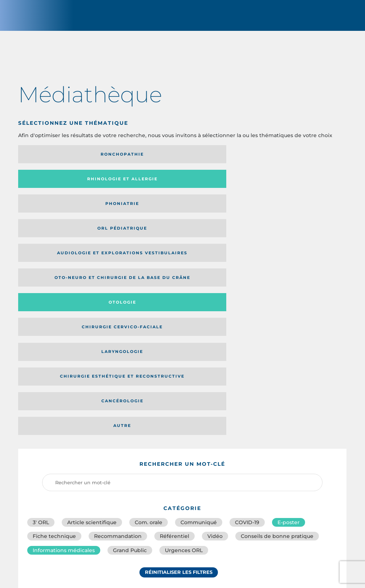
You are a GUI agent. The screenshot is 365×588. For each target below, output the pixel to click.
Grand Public (130, 348)
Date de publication (318, 417)
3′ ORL (41, 316)
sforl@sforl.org (158, 535)
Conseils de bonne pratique (277, 332)
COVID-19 (247, 316)
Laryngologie (56, 217)
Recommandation (118, 332)
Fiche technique (54, 332)
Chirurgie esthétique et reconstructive (130, 217)
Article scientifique (92, 316)
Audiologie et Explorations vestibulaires (45, 187)
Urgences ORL (184, 348)
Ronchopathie (56, 160)
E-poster (289, 316)
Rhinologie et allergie (127, 161)
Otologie (220, 188)
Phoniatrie (220, 160)
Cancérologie (220, 217)
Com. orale (149, 316)
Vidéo (215, 332)
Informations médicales (64, 348)
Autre (302, 217)
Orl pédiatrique (302, 160)
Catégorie (211, 417)
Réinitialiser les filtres (179, 371)
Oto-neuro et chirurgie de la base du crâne (137, 187)
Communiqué (199, 316)
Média (260, 417)
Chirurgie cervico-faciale (299, 188)
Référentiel (175, 332)
